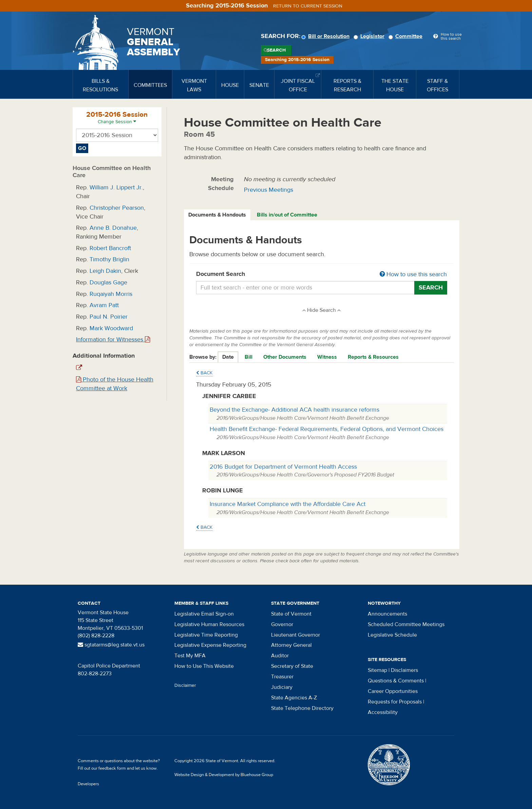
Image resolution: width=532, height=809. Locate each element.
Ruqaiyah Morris (111, 294)
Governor (282, 624)
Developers (88, 784)
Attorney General (291, 645)
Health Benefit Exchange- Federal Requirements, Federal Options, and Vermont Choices (327, 429)
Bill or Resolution (326, 36)
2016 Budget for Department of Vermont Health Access (283, 467)
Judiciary (282, 687)
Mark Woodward (111, 328)
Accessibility (383, 712)
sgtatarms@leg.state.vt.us (111, 645)
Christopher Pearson (117, 208)
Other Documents (285, 357)
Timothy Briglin (109, 259)
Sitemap (377, 670)
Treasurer (282, 677)
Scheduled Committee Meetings (406, 624)
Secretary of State (292, 666)
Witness (327, 357)
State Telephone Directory (302, 708)
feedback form (112, 768)
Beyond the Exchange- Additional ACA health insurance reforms (294, 410)
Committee (406, 36)
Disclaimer (185, 685)
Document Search (322, 275)
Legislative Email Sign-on (204, 614)
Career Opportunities (393, 691)
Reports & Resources (373, 357)
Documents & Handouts (217, 215)
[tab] (217, 215)
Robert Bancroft (110, 248)
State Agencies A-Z (294, 698)
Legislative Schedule (392, 635)
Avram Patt (104, 305)
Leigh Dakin (105, 271)
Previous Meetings (269, 190)
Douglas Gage (108, 283)
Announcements (387, 614)
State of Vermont (291, 614)
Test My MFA (190, 656)
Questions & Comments (396, 681)
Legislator (370, 36)
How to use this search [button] (413, 274)
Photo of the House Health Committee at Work (115, 384)
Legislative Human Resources (209, 624)
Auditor (280, 656)
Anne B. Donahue (113, 228)
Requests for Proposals (395, 702)
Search (276, 50)
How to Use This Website (204, 666)
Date (228, 357)
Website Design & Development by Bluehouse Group (224, 775)
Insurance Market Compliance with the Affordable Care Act (288, 504)
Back (204, 373)
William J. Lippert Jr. (116, 187)
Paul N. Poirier (109, 317)
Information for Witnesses (113, 340)
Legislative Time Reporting (206, 635)
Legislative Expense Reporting (210, 645)
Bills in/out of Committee (287, 215)
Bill (249, 357)
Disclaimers (404, 670)
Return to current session (308, 6)
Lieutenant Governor (296, 635)
